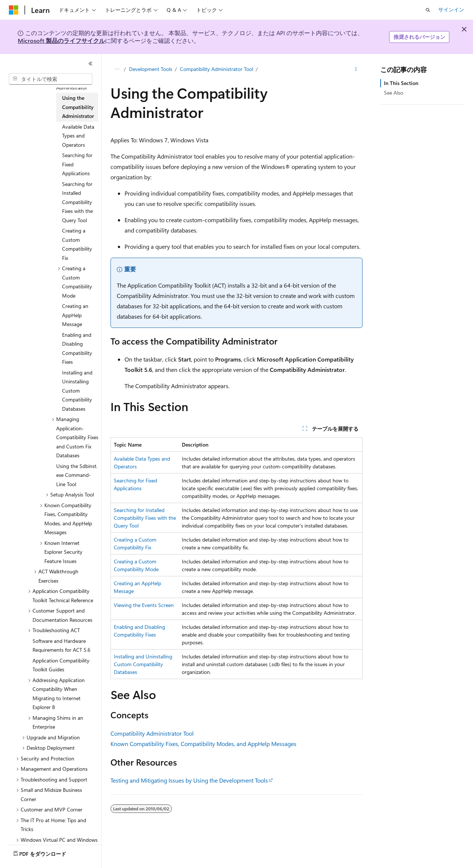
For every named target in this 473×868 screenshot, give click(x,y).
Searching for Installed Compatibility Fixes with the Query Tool (145, 518)
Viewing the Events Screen (144, 605)
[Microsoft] (14, 10)
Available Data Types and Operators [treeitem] (78, 136)
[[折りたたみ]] (91, 64)
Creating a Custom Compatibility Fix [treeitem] (77, 244)
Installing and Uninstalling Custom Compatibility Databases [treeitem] (77, 391)
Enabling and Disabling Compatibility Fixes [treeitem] (77, 348)
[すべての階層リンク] (117, 69)
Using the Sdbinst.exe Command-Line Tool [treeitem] (77, 475)
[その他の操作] (356, 69)
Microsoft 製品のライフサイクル (61, 40)
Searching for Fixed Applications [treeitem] (77, 164)
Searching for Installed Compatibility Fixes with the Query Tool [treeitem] (77, 202)
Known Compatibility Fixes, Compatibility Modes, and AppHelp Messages (203, 744)
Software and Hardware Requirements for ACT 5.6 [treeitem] (62, 645)
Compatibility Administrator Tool (217, 69)
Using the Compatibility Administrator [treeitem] (78, 107)
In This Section (401, 83)
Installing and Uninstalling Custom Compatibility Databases (143, 664)
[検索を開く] (428, 10)
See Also (394, 93)
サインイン (451, 9)
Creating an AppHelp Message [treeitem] (75, 315)
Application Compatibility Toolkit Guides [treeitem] (61, 665)
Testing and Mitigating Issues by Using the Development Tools (189, 780)
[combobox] (51, 79)
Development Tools (151, 69)
